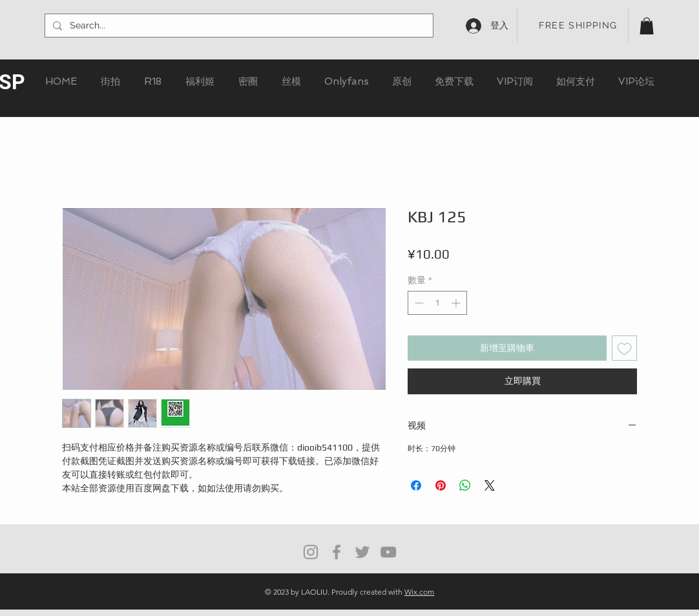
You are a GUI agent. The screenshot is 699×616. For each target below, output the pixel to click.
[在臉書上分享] (416, 485)
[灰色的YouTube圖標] (388, 552)
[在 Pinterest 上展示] (441, 485)
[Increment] (457, 303)
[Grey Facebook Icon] (337, 552)
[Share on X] (490, 485)
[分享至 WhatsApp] (465, 485)
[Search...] (238, 26)
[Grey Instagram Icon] (311, 552)
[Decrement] (418, 303)
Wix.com (419, 592)
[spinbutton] (437, 303)
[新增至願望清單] (624, 348)
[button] (647, 26)
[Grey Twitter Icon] (362, 552)
